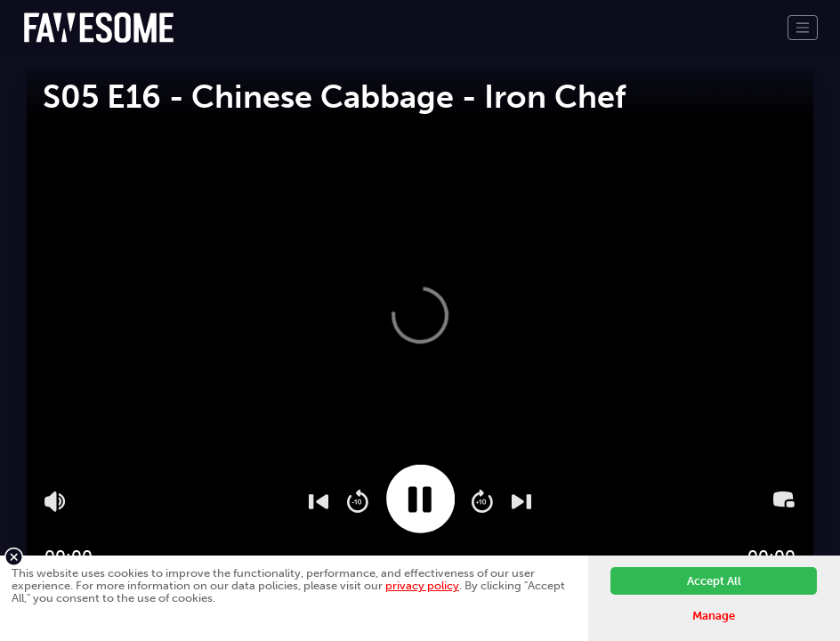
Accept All (714, 581)
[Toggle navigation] (803, 28)
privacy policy (422, 585)
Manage (714, 616)
